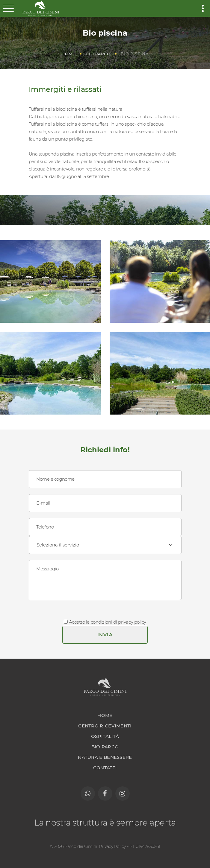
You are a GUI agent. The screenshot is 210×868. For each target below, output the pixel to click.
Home (68, 54)
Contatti (105, 768)
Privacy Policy (112, 846)
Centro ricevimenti (105, 726)
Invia (105, 635)
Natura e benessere (105, 757)
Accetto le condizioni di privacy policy (108, 622)
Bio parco (98, 54)
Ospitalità (105, 736)
